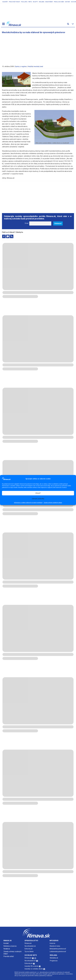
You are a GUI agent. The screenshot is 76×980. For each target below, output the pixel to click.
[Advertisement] (38, 49)
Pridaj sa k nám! (59, 2)
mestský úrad (38, 66)
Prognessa (54, 961)
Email (27, 223)
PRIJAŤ (38, 493)
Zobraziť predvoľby (38, 499)
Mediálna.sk (54, 958)
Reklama (42, 2)
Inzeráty (5, 2)
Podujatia (24, 2)
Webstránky (49, 2)
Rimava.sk (28, 943)
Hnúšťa (30, 66)
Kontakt (68, 2)
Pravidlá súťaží (9, 956)
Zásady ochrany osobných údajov (53, 503)
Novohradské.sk (30, 946)
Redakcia (7, 949)
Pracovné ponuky (14, 2)
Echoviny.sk (29, 949)
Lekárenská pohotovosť (58, 952)
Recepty (35, 2)
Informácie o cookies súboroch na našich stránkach (28, 503)
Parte (30, 2)
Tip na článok (29, 952)
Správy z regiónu (21, 66)
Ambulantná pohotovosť (58, 949)
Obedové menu (55, 946)
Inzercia (52, 943)
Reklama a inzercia (10, 946)
